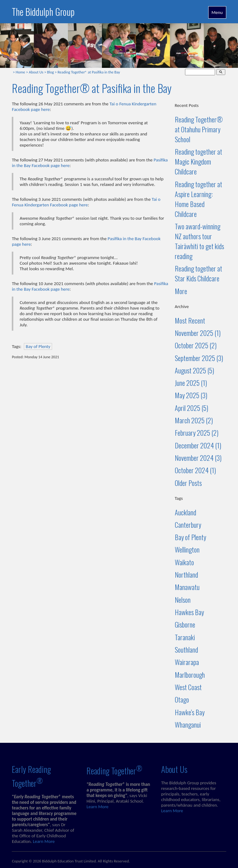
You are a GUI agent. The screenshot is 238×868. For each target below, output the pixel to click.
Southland (186, 650)
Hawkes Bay (189, 612)
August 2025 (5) (194, 370)
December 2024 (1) (198, 445)
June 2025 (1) (191, 383)
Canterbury (188, 525)
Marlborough (190, 675)
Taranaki (185, 637)
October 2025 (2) (196, 345)
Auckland (185, 512)
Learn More (44, 841)
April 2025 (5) (192, 408)
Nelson (183, 600)
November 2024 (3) (198, 458)
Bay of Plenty (38, 346)
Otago (182, 699)
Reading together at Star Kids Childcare (198, 273)
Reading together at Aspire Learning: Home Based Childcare (198, 199)
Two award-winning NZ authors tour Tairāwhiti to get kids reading (199, 241)
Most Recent (190, 320)
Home (20, 72)
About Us (36, 72)
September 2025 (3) (199, 358)
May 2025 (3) (191, 395)
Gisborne (185, 624)
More (181, 291)
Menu (217, 12)
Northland (186, 575)
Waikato (184, 562)
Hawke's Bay (190, 712)
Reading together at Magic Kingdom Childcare (198, 161)
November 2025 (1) (198, 333)
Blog (51, 72)
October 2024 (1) (195, 470)
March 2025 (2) (194, 420)
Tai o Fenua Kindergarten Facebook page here (86, 202)
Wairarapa (187, 662)
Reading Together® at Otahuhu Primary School (199, 129)
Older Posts (188, 483)
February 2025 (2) (197, 433)
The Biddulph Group (43, 12)
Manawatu (187, 587)
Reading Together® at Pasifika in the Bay (89, 72)
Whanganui (188, 725)
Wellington (187, 549)
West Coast (188, 687)
